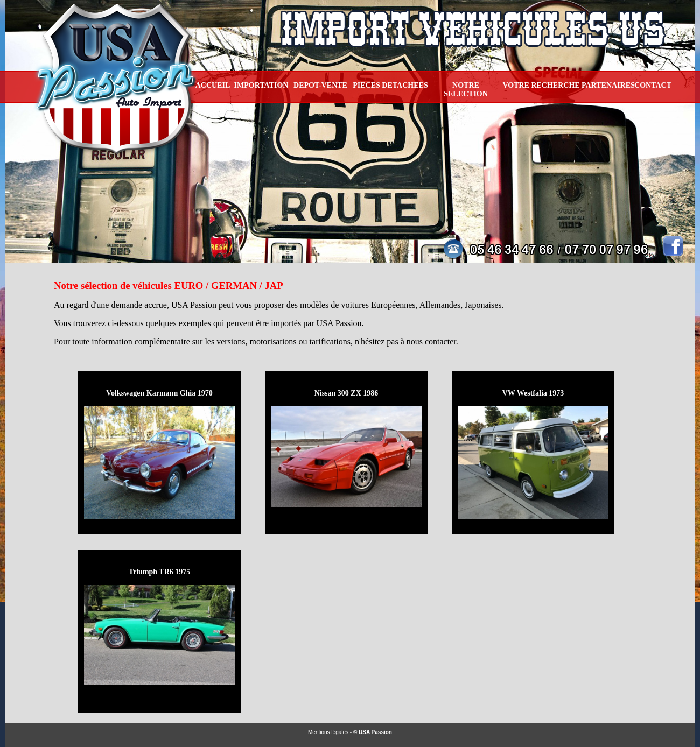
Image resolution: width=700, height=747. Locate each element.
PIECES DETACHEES (390, 85)
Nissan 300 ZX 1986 (346, 393)
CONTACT (653, 85)
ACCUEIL (213, 85)
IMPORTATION (261, 85)
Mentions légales (328, 732)
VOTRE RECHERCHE (541, 85)
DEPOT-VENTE (320, 85)
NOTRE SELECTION (466, 90)
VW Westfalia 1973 (533, 393)
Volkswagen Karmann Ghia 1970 (159, 393)
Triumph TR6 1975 (160, 572)
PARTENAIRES (608, 85)
